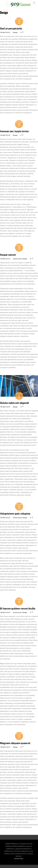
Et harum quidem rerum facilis (18, 609)
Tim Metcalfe (5, 32)
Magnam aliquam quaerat (15, 743)
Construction (17, 259)
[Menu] (34, 3)
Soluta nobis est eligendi (14, 403)
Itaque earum (8, 255)
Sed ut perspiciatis (11, 29)
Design (15, 32)
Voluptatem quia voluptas (15, 514)
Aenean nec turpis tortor (14, 131)
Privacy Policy (19, 859)
